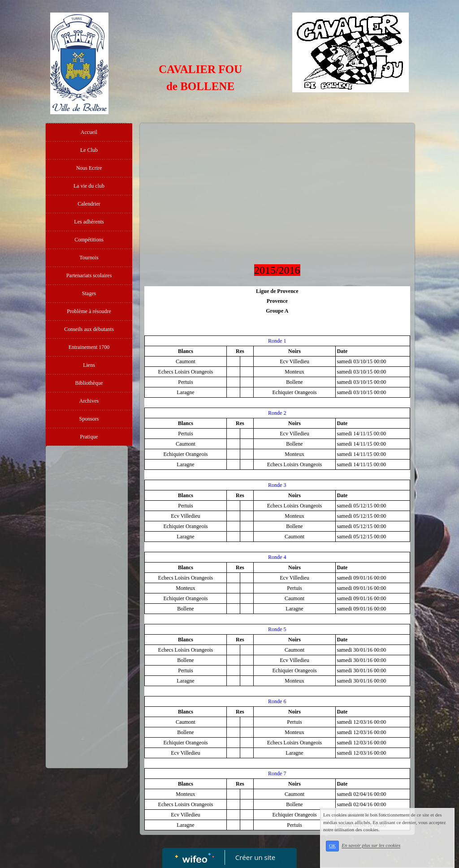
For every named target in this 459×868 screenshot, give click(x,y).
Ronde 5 (277, 629)
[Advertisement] (87, 629)
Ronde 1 (277, 341)
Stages (89, 293)
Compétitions (89, 240)
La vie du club (89, 186)
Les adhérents (89, 222)
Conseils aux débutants (89, 329)
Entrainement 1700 (89, 347)
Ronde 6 (277, 701)
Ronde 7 (277, 773)
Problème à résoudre (89, 311)
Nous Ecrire (89, 168)
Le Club (89, 150)
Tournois (89, 258)
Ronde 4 (277, 557)
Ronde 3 (277, 485)
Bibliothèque (89, 383)
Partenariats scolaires (89, 275)
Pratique (89, 437)
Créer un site (255, 857)
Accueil (89, 132)
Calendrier (89, 204)
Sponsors (89, 419)
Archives (89, 401)
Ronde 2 (277, 413)
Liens (89, 365)
